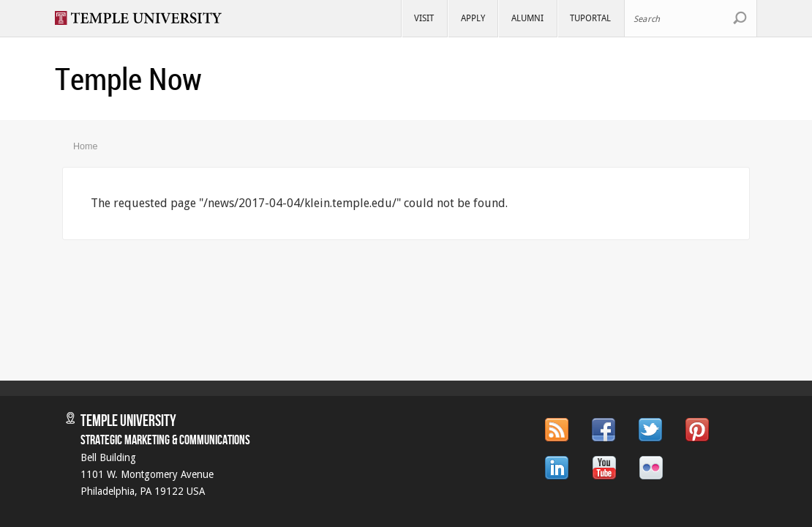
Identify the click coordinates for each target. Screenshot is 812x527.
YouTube (604, 468)
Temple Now (128, 79)
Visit (424, 18)
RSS (557, 430)
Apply (473, 18)
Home (86, 146)
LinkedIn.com (557, 468)
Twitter (650, 430)
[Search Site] (691, 18)
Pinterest (697, 430)
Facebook (604, 430)
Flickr (651, 468)
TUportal (590, 18)
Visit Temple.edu (145, 18)
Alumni (527, 18)
